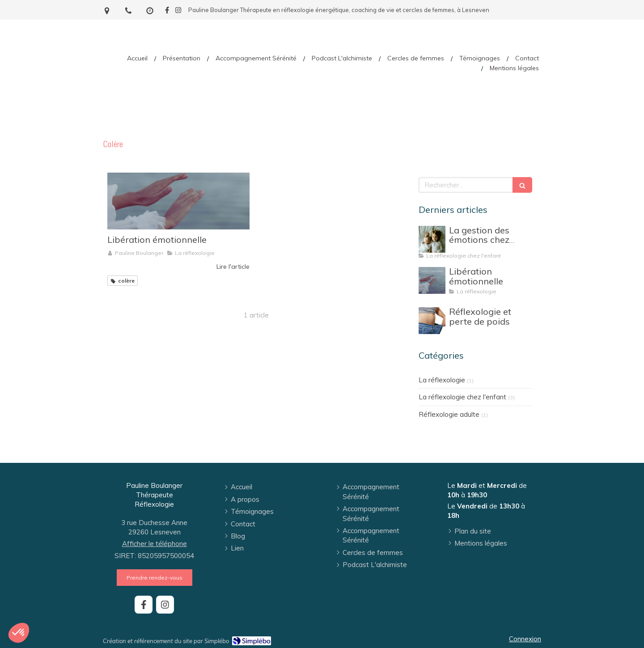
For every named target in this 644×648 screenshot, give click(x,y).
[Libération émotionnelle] (178, 201)
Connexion (525, 639)
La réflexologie (442, 380)
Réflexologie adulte (449, 414)
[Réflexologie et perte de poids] (432, 321)
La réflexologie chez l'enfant (462, 397)
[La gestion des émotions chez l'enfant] (432, 239)
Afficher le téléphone (155, 544)
